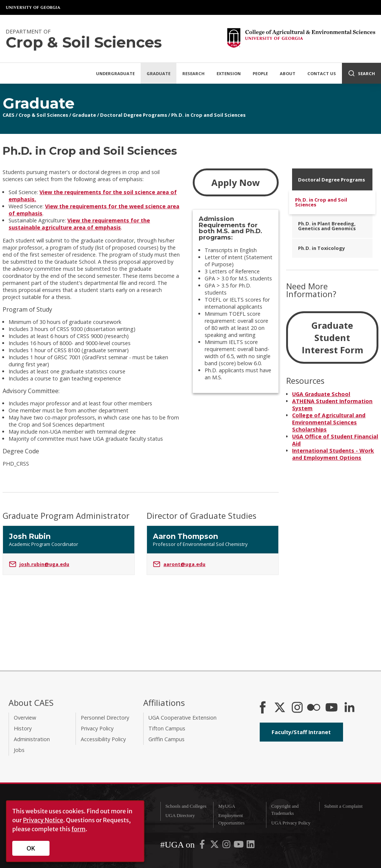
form (79, 829)
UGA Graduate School (321, 394)
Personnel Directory (105, 718)
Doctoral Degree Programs (134, 115)
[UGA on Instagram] (227, 846)
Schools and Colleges (186, 806)
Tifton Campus (167, 728)
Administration (32, 739)
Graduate (159, 73)
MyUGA (227, 806)
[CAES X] (281, 708)
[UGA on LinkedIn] (251, 846)
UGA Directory (180, 816)
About (288, 73)
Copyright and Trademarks (285, 810)
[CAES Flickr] (314, 708)
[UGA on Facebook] (203, 846)
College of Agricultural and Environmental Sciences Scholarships (329, 422)
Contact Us (322, 73)
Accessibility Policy (103, 739)
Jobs (19, 750)
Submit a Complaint (343, 806)
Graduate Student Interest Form (332, 337)
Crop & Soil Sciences (43, 115)
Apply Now (236, 182)
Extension (229, 73)
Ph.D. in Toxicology (321, 248)
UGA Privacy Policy (291, 823)
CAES (9, 115)
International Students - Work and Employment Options (333, 454)
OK (31, 848)
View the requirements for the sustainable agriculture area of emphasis (79, 224)
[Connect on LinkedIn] (349, 708)
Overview (25, 718)
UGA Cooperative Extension (183, 718)
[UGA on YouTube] (239, 846)
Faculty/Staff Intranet (301, 732)
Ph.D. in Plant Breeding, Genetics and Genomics (327, 226)
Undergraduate (115, 73)
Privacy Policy (97, 728)
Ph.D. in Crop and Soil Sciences (208, 115)
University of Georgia (33, 7)
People (260, 73)
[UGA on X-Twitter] (215, 846)
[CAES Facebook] (263, 708)
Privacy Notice (43, 820)
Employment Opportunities (231, 819)
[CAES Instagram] (297, 708)
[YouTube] (332, 708)
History (23, 728)
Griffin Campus (167, 739)
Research (193, 73)
